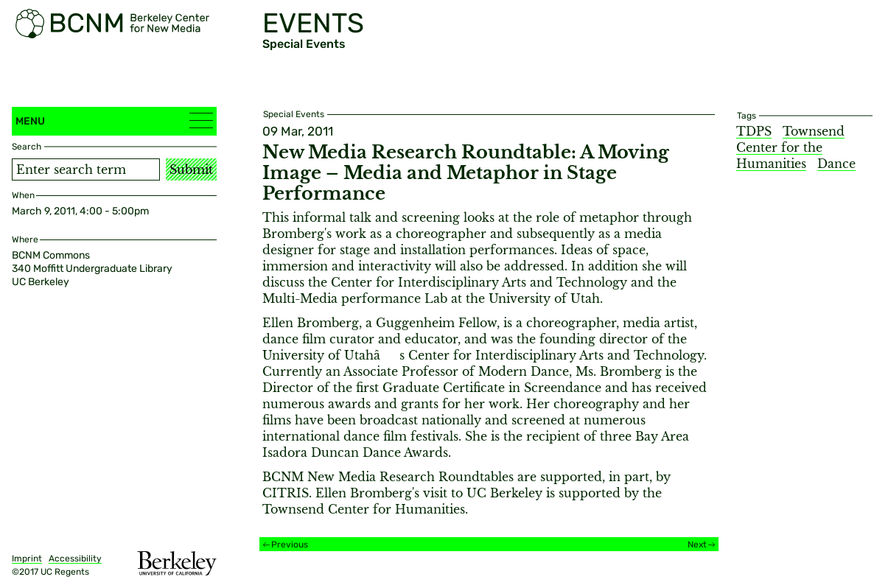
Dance (836, 164)
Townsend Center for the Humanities (790, 147)
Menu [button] (114, 120)
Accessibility (75, 559)
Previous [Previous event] (290, 545)
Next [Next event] (697, 545)
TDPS (754, 131)
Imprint (27, 559)
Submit (191, 169)
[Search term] (86, 169)
